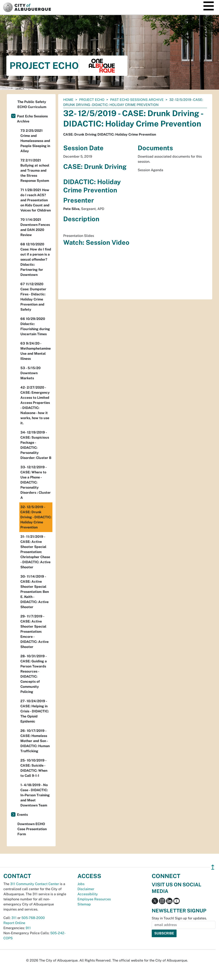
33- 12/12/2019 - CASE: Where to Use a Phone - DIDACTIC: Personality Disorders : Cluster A (36, 482)
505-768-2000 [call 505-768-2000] (33, 918)
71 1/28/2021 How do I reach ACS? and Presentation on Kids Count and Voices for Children (36, 200)
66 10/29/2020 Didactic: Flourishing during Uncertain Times (35, 326)
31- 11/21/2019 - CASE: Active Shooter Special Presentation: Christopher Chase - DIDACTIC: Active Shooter (35, 552)
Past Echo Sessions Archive (137, 100)
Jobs (81, 884)
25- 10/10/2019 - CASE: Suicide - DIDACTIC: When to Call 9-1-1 (34, 768)
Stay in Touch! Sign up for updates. (179, 918)
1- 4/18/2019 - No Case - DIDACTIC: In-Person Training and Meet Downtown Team (35, 795)
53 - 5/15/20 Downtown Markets (30, 373)
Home (68, 100)
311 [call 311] (14, 918)
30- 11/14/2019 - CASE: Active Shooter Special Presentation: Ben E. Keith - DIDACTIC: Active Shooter (35, 592)
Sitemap (84, 904)
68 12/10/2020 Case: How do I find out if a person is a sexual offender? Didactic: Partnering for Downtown (36, 259)
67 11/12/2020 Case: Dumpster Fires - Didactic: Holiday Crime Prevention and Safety (33, 297)
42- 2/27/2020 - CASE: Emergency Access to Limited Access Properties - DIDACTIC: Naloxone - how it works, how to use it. (35, 405)
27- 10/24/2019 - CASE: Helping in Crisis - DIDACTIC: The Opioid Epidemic (35, 711)
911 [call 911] (28, 928)
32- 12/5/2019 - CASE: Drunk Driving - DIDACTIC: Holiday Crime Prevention (36, 517)
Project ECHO (92, 100)
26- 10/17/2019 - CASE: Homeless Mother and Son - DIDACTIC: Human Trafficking (35, 741)
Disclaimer (86, 889)
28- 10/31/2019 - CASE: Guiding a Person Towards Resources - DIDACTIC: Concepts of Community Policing (34, 674)
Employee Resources (94, 899)
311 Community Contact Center (35, 884)
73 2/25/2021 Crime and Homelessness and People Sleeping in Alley (35, 141)
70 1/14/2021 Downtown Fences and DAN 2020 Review (35, 227)
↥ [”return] (213, 867)
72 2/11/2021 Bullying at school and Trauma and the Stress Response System (35, 170)
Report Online (14, 923)
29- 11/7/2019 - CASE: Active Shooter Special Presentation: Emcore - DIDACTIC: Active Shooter (34, 632)
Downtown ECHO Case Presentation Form (32, 829)
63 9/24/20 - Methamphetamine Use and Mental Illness (36, 351)
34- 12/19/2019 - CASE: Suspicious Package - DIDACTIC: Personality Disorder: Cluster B (36, 445)
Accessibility (88, 894)
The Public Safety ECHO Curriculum (32, 104)
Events (22, 815)
